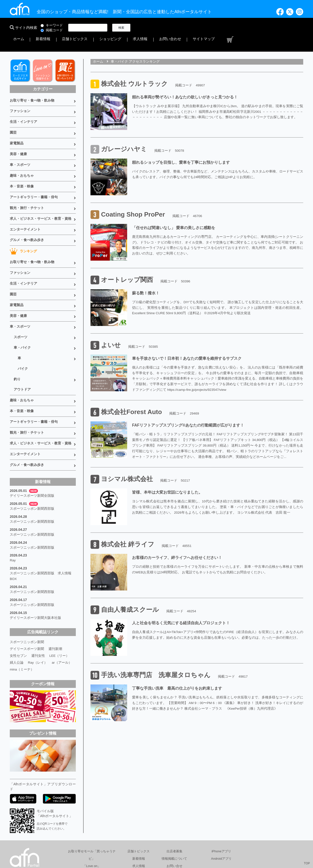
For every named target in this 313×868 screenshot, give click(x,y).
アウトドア (22, 357)
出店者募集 (174, 805)
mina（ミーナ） (22, 623)
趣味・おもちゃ (22, 156)
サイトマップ (281, 28)
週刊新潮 (55, 602)
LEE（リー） (59, 609)
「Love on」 (92, 820)
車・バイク (22, 318)
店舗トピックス (184, 28)
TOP (307, 863)
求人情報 (233, 28)
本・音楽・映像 (22, 166)
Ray (13, 518)
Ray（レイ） (38, 616)
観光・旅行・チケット (27, 186)
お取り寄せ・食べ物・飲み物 (32, 86)
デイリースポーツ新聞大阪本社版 (35, 572)
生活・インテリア (23, 106)
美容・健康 (18, 136)
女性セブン (18, 609)
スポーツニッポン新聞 (27, 596)
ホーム (144, 28)
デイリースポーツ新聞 (27, 602)
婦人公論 (17, 616)
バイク (23, 337)
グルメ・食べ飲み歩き (27, 217)
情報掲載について (174, 812)
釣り (17, 347)
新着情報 (160, 28)
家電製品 (17, 126)
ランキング (23, 227)
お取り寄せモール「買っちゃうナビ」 (92, 809)
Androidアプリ (221, 812)
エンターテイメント (25, 207)
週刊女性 (38, 609)
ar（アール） (62, 616)
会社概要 (157, 844)
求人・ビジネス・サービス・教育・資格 (41, 197)
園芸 (13, 116)
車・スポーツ (20, 146)
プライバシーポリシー (189, 844)
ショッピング (211, 28)
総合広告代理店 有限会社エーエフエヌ (113, 844)
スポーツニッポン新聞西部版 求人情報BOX (41, 533)
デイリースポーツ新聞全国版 (32, 457)
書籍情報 (139, 827)
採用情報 (221, 844)
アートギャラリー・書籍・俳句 (34, 176)
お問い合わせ (255, 28)
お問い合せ (174, 820)
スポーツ (21, 308)
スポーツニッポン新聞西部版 (32, 469)
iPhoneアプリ (221, 805)
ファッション (20, 96)
